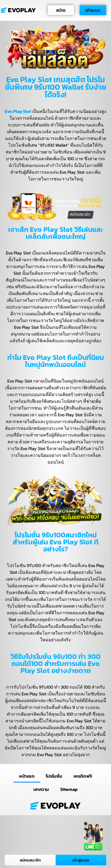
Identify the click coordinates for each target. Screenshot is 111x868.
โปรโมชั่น (54, 776)
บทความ (41, 789)
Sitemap (69, 789)
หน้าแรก (27, 776)
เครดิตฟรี (83, 776)
